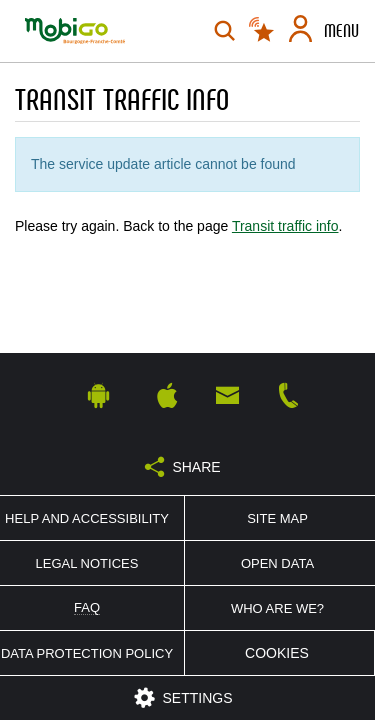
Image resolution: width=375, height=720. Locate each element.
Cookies (277, 653)
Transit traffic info (285, 226)
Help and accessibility (87, 518)
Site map (277, 518)
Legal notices (87, 563)
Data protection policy (87, 653)
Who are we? (277, 608)
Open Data (277, 563)
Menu (341, 31)
